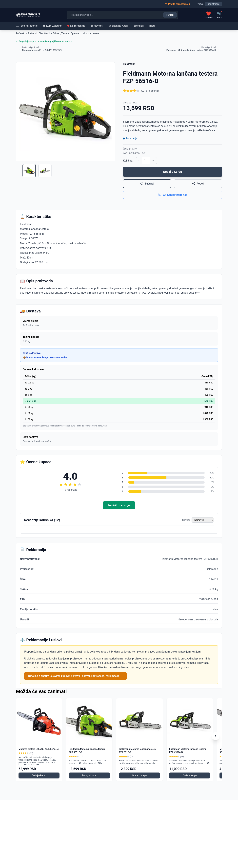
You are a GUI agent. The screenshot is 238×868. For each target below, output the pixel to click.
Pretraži (170, 15)
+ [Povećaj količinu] (153, 161)
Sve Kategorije (27, 26)
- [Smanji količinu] (139, 161)
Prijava (200, 4)
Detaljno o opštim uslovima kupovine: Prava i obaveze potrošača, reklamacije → (75, 676)
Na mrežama (76, 26)
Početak (20, 33)
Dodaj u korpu (39, 775)
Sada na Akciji (118, 26)
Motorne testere (91, 33)
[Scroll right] (216, 736)
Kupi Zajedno (52, 26)
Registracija (213, 4)
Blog (152, 26)
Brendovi (139, 26)
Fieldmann (129, 64)
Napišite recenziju (119, 505)
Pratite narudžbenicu (177, 4)
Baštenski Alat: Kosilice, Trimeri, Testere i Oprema (53, 33)
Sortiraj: (186, 520)
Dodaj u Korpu (173, 172)
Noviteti (97, 26)
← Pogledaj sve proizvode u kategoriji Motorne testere (44, 41)
